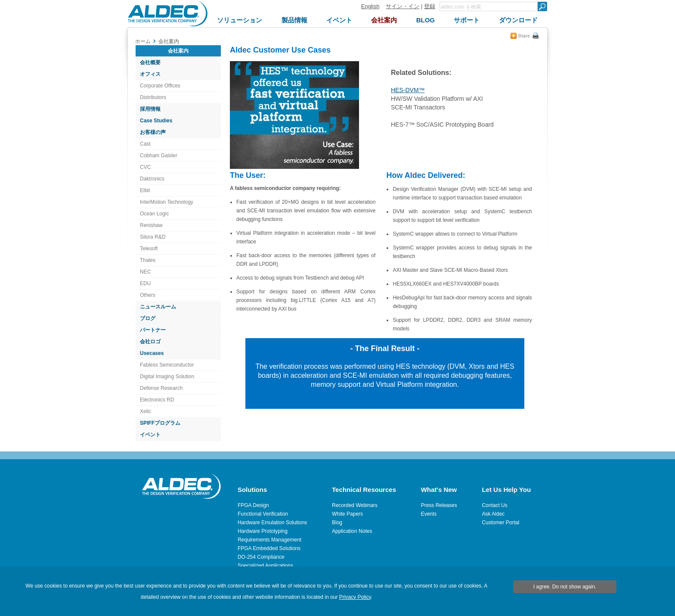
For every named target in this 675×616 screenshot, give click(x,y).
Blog (337, 523)
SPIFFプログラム (160, 423)
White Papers (347, 514)
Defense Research (161, 388)
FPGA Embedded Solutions (269, 548)
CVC (145, 167)
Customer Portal (500, 523)
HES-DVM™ (408, 90)
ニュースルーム (158, 307)
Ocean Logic (154, 214)
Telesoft (149, 249)
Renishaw (151, 225)
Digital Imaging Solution (167, 376)
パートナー (153, 330)
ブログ (148, 318)
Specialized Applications (265, 566)
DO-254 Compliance (261, 557)
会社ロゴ (150, 342)
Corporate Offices (160, 86)
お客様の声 (153, 132)
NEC (145, 272)
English (370, 6)
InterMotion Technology (167, 202)
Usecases (152, 353)
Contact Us (494, 505)
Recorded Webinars (355, 505)
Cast (145, 144)
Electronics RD (157, 400)
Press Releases (439, 505)
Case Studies (156, 121)
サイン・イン (403, 6)
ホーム (143, 41)
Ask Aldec (493, 514)
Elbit (145, 190)
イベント (150, 435)
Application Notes (352, 531)
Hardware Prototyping (263, 531)
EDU (145, 283)
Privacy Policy (355, 597)
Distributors (153, 97)
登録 (430, 6)
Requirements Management (269, 540)
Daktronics (152, 179)
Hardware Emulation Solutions (272, 523)
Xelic (146, 411)
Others (148, 295)
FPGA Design (253, 505)
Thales (148, 260)
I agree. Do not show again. (565, 587)
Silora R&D (153, 237)
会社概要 (150, 62)
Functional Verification (263, 514)
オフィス (150, 74)
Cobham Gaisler (159, 156)
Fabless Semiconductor (167, 365)
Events (429, 514)
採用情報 (150, 109)
